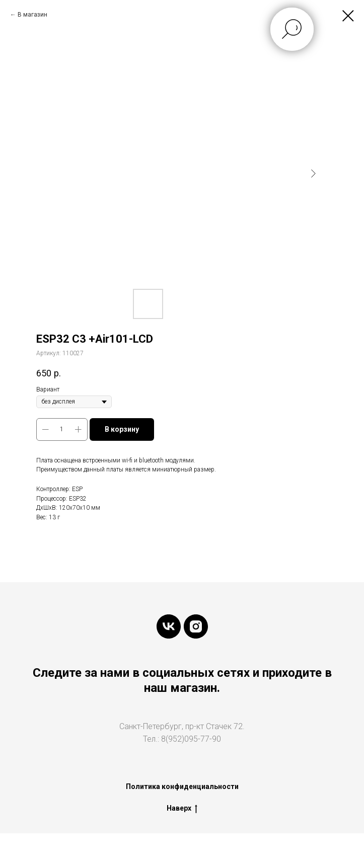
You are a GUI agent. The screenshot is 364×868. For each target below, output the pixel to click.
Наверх (182, 809)
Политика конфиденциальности (182, 786)
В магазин (32, 15)
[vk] (169, 626)
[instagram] (196, 626)
